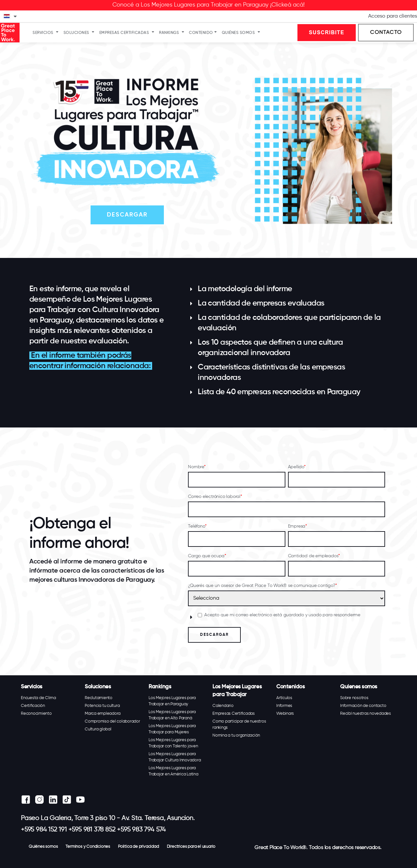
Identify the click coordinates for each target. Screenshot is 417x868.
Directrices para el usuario (191, 847)
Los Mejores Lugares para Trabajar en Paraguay (172, 701)
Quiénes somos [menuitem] (238, 33)
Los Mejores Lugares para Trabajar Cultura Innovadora (175, 757)
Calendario (223, 706)
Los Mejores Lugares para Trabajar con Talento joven (173, 743)
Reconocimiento (36, 714)
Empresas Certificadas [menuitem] (124, 33)
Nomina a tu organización (236, 735)
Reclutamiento (99, 698)
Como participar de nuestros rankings (239, 725)
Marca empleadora (103, 714)
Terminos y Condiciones (88, 847)
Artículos (284, 698)
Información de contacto (363, 706)
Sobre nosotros (354, 698)
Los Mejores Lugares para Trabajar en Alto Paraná (172, 715)
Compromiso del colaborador (112, 721)
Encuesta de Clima (38, 698)
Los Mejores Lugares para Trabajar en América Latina (173, 771)
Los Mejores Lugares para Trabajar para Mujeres (172, 729)
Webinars (285, 714)
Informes (284, 706)
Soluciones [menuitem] (76, 33)
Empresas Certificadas (234, 714)
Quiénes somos (43, 847)
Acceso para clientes (393, 16)
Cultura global (98, 729)
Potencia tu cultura (102, 706)
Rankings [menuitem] (169, 33)
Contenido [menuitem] (201, 33)
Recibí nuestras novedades (366, 714)
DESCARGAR (127, 215)
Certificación (33, 706)
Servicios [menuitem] (43, 33)
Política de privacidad (138, 847)
